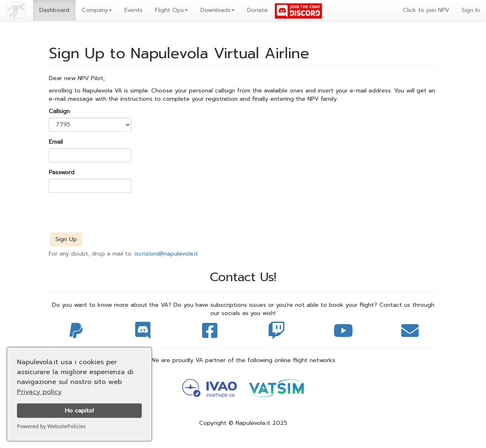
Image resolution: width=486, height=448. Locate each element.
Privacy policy (39, 392)
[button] (97, 10)
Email (56, 142)
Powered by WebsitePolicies (51, 426)
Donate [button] (257, 10)
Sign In (471, 10)
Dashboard (54, 10)
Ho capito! (79, 410)
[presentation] (112, 215)
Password (62, 173)
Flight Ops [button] (172, 10)
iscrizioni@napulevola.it (166, 254)
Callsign (59, 111)
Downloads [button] (218, 10)
